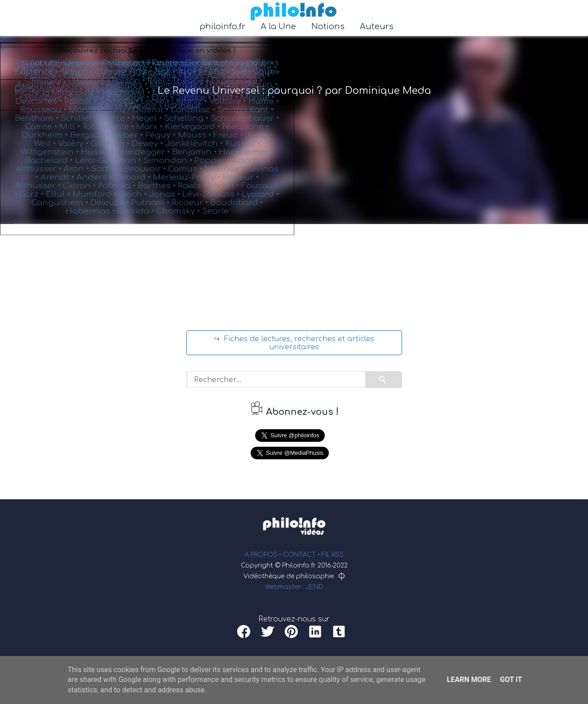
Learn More (469, 680)
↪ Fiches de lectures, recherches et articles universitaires (294, 343)
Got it (511, 680)
